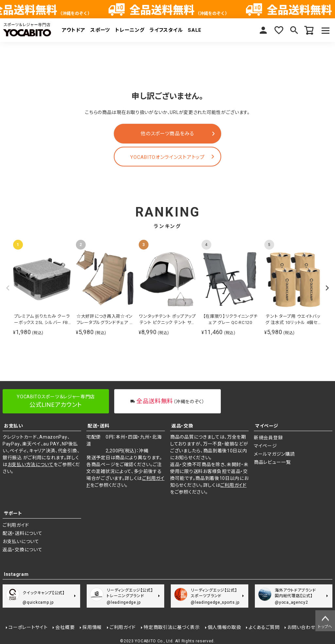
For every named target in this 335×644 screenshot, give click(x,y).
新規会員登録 (268, 438)
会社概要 (64, 627)
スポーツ (100, 30)
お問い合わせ (300, 627)
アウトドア (74, 30)
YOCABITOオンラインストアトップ (167, 157)
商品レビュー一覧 (272, 462)
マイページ (262, 30)
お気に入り (277, 30)
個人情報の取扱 (224, 627)
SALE (195, 30)
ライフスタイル (166, 30)
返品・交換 (182, 426)
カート (309, 30)
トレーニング (130, 30)
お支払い (14, 426)
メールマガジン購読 (274, 454)
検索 (293, 30)
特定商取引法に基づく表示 (171, 627)
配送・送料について (22, 533)
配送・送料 (99, 426)
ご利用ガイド (233, 485)
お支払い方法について (31, 464)
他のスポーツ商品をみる (167, 134)
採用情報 (91, 627)
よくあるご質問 (263, 627)
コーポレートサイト (27, 627)
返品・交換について (22, 550)
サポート (13, 513)
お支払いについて (21, 541)
